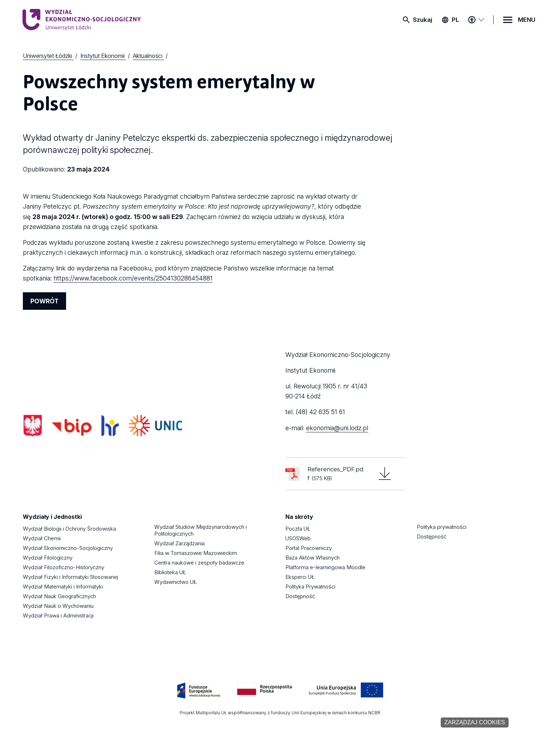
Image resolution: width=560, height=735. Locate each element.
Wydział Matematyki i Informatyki (63, 587)
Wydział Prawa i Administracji (58, 615)
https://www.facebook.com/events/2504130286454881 (133, 278)
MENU (527, 20)
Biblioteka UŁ (170, 572)
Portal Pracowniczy (309, 548)
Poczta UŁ (298, 529)
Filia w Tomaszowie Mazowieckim (196, 553)
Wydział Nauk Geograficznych (59, 596)
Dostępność (300, 596)
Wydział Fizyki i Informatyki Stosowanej (71, 577)
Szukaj (422, 20)
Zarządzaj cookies (475, 722)
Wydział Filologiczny (48, 558)
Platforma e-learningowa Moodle (325, 567)
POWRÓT (44, 301)
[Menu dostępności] (476, 20)
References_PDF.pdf (335, 474)
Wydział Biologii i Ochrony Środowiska (69, 529)
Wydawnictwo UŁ (176, 582)
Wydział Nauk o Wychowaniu (58, 606)
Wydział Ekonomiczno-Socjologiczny (68, 548)
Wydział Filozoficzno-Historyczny (64, 567)
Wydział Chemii (42, 538)
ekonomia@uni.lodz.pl (337, 428)
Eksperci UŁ (300, 577)
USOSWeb (298, 538)
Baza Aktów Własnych (312, 558)
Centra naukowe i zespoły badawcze (199, 563)
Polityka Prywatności (310, 587)
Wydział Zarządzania (179, 543)
